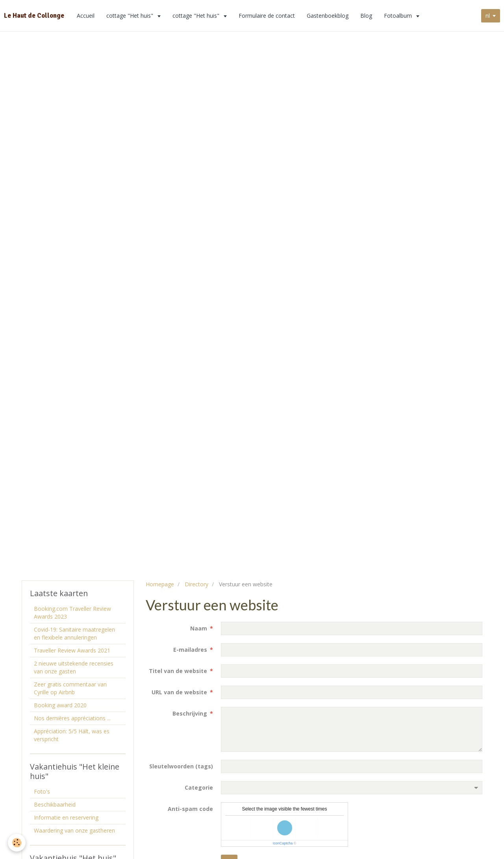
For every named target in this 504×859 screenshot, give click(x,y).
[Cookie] (17, 843)
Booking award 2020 (60, 705)
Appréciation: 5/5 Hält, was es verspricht (72, 735)
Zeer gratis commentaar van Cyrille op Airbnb (70, 688)
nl (488, 16)
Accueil (86, 16)
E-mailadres (190, 650)
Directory (196, 584)
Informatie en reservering (66, 817)
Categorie (199, 787)
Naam (199, 628)
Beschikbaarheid (55, 804)
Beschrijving (190, 713)
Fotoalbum (399, 16)
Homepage (160, 584)
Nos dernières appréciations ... (72, 718)
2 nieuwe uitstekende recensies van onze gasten (74, 667)
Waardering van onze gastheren (74, 830)
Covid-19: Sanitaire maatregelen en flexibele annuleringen (74, 633)
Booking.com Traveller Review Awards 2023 (72, 613)
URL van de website (179, 692)
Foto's (42, 791)
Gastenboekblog (328, 16)
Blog (366, 16)
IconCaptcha (283, 843)
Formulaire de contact (267, 16)
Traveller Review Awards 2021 (72, 650)
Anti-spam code (190, 809)
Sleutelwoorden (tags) (181, 766)
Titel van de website (178, 671)
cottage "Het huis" (131, 16)
